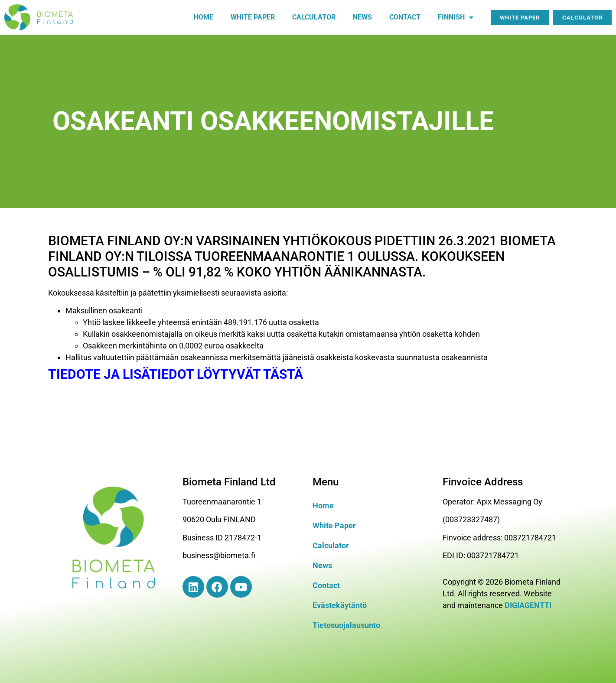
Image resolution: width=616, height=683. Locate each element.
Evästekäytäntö (340, 605)
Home (204, 17)
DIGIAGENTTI (528, 605)
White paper (253, 17)
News (362, 17)
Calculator (314, 17)
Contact (405, 17)
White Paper (334, 525)
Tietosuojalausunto (346, 625)
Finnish (456, 17)
